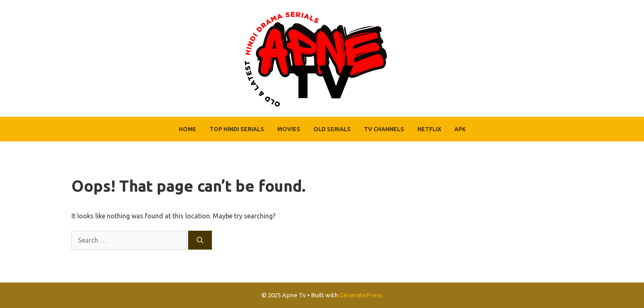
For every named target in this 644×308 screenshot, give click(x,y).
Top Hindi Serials (237, 129)
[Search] (200, 240)
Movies (289, 129)
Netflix (429, 129)
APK (460, 129)
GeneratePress (361, 295)
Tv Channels (384, 129)
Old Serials (332, 129)
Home (187, 129)
